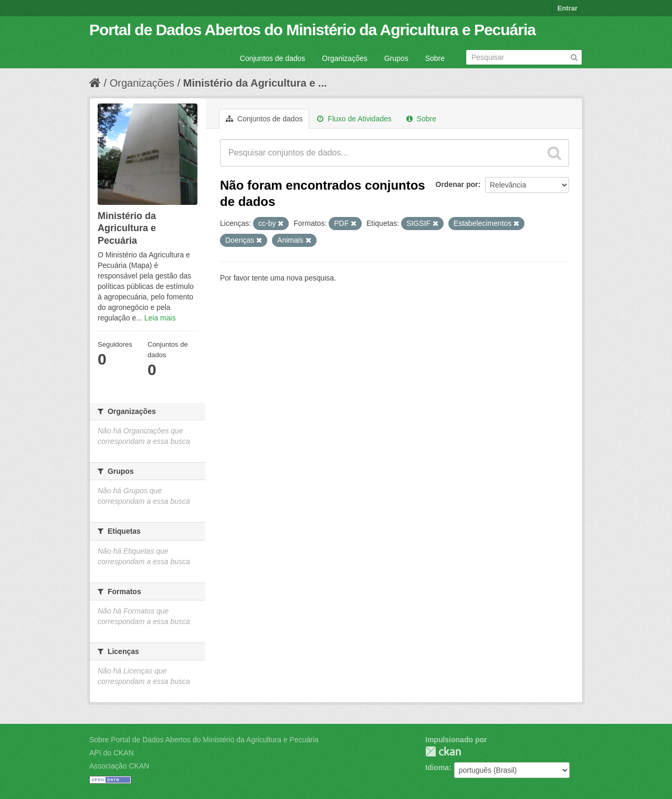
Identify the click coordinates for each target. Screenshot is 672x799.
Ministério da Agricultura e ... (255, 83)
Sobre (435, 58)
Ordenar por (457, 184)
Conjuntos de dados (273, 58)
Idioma (437, 767)
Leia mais (160, 318)
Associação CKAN (119, 766)
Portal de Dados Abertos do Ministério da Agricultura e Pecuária (312, 30)
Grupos (396, 58)
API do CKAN (112, 753)
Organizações (344, 58)
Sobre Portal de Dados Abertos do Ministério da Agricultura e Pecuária (204, 740)
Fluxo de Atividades (354, 119)
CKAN (443, 751)
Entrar (568, 8)
